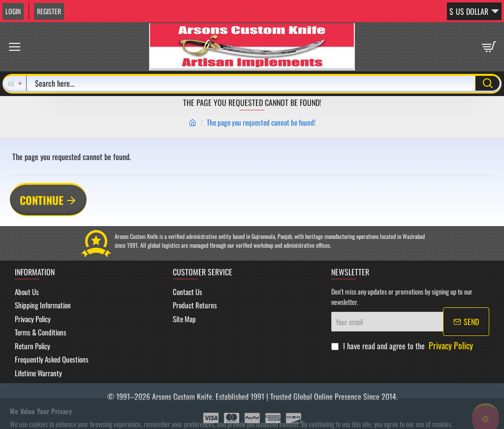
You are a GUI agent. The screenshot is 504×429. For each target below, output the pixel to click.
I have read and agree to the (403, 346)
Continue (42, 200)
